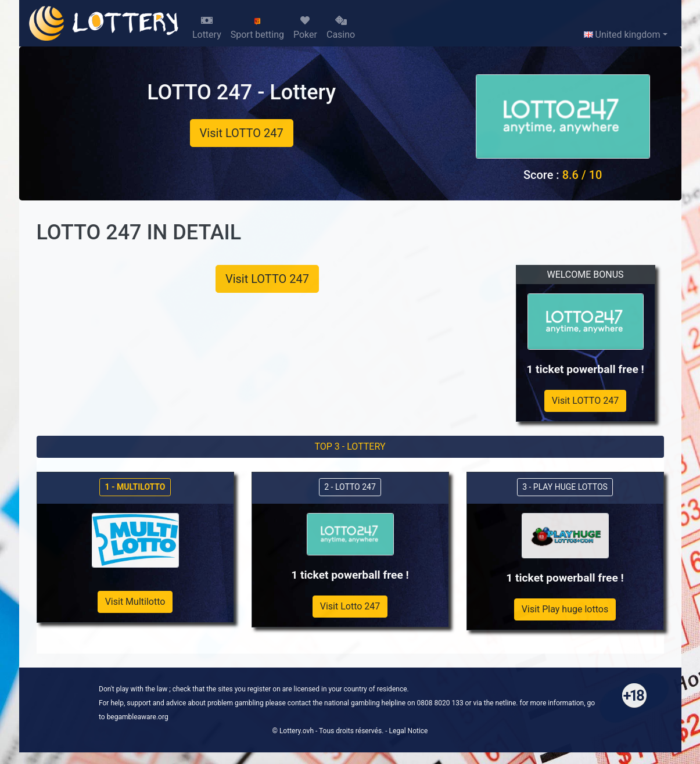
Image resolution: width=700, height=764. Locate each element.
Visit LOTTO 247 (242, 133)
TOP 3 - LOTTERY (350, 446)
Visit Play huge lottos (565, 609)
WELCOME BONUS (585, 275)
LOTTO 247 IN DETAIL (139, 232)
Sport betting (257, 28)
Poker (305, 28)
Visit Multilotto (135, 602)
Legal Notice (409, 731)
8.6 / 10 (582, 175)
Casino (341, 28)
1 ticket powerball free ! (585, 369)
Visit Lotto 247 (350, 606)
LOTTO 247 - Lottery (241, 92)
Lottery (207, 28)
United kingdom (622, 35)
